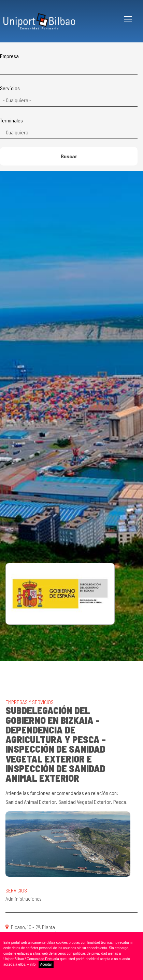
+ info (32, 964)
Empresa (9, 56)
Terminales (11, 120)
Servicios (10, 88)
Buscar (69, 156)
